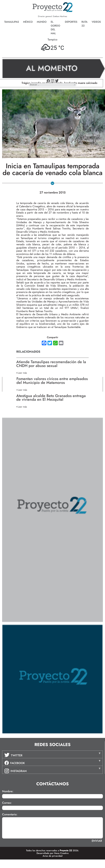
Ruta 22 (84, 24)
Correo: (7, 803)
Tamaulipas (12, 22)
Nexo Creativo (61, 853)
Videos (96, 22)
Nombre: (8, 791)
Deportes (71, 22)
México (28, 22)
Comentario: (10, 815)
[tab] (52, 754)
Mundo (42, 22)
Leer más (22, 373)
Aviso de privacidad (52, 856)
